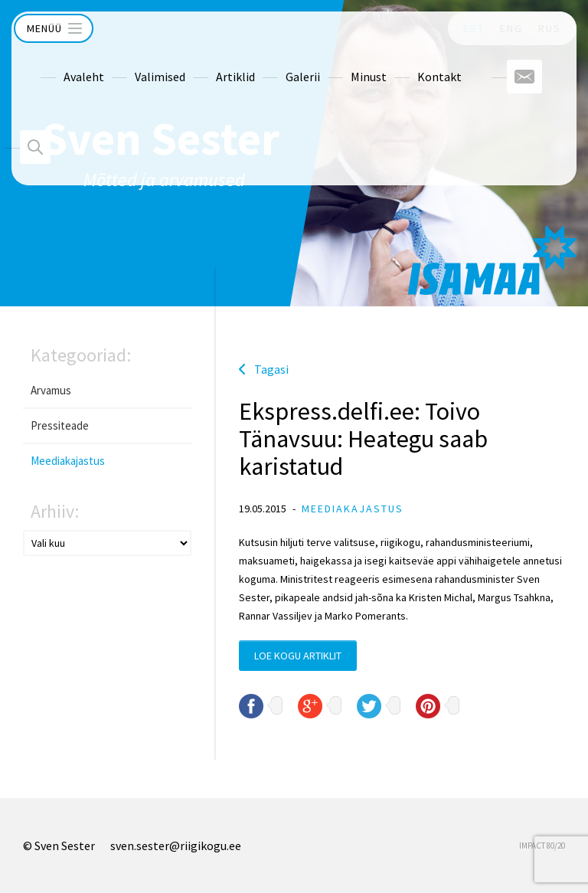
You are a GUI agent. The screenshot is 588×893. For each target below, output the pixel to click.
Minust (340, 62)
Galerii (274, 62)
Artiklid (206, 62)
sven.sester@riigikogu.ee (176, 846)
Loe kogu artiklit (298, 656)
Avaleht (55, 62)
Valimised (131, 62)
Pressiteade (60, 425)
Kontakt (410, 62)
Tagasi (271, 369)
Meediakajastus (68, 461)
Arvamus (51, 390)
